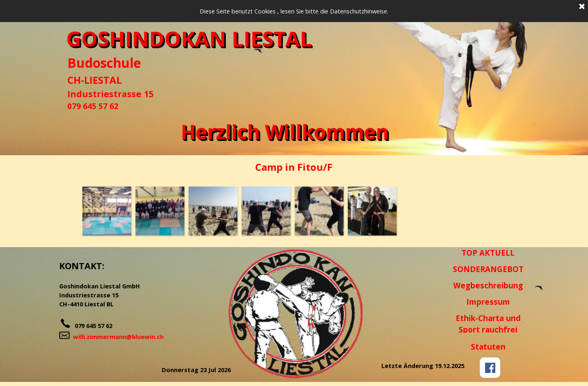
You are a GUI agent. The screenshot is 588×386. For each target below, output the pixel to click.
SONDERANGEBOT (488, 269)
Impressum (488, 302)
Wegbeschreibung (488, 285)
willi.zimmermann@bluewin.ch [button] (118, 337)
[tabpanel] (118, 83)
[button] (107, 211)
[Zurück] (76, 211)
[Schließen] (582, 7)
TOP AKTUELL (488, 253)
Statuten (488, 347)
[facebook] (490, 368)
